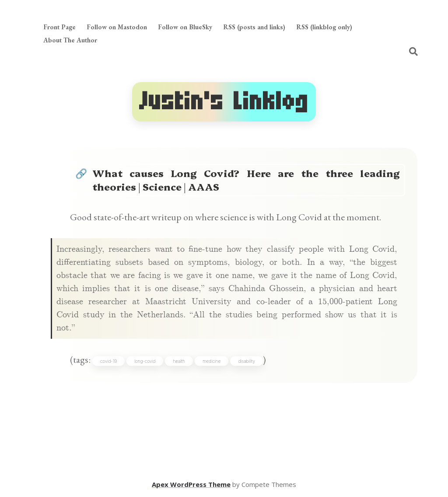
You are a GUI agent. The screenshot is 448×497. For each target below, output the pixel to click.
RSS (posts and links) (254, 27)
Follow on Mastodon (117, 27)
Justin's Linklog (224, 102)
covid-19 (108, 361)
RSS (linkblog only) (324, 27)
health (179, 361)
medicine (212, 361)
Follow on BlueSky (185, 27)
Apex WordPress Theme (191, 484)
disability (247, 361)
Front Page (59, 27)
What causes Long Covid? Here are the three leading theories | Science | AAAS (246, 180)
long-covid (145, 361)
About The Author (70, 40)
